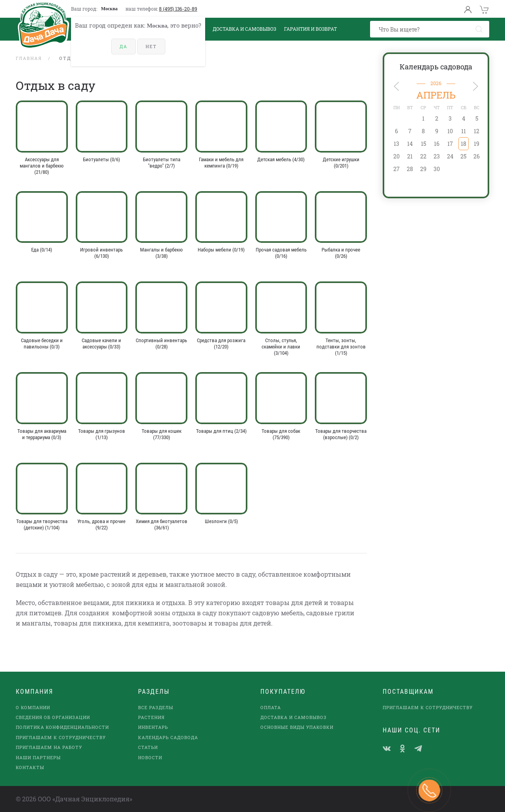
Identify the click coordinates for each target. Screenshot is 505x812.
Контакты (30, 767)
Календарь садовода (436, 67)
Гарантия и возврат (310, 29)
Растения (151, 717)
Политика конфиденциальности (62, 727)
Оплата (271, 707)
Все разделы (156, 707)
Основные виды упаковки (297, 727)
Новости (150, 757)
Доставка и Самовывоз (244, 29)
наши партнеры (38, 757)
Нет (151, 46)
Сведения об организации (53, 717)
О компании (33, 707)
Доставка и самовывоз (294, 717)
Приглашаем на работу (49, 747)
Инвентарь (153, 727)
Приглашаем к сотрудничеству (61, 737)
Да (123, 46)
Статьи (148, 747)
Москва (109, 9)
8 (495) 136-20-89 (178, 9)
